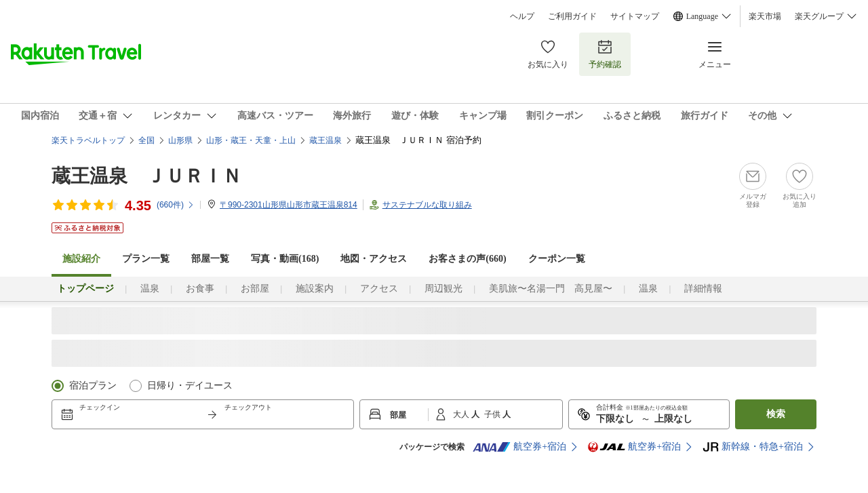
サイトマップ (635, 16)
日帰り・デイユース (190, 386)
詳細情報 (703, 289)
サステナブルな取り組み (427, 205)
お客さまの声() (467, 259)
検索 (776, 414)
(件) (176, 205)
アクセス (379, 289)
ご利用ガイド (572, 16)
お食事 (200, 289)
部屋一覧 (210, 259)
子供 (493, 414)
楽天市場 (765, 16)
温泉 (150, 289)
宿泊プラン (93, 386)
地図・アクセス (374, 259)
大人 (462, 414)
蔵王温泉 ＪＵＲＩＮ (146, 176)
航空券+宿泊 (519, 447)
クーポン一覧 (557, 259)
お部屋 (255, 289)
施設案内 (315, 289)
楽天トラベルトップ (88, 140)
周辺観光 (443, 289)
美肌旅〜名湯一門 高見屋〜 (551, 289)
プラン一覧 (146, 259)
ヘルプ (522, 16)
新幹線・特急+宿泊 (753, 447)
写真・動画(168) (285, 259)
